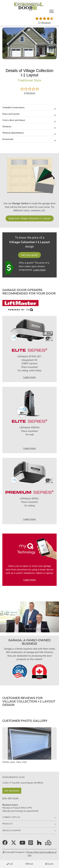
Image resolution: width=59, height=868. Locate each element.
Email (29, 864)
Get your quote (29, 255)
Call (10, 864)
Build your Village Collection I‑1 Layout (30, 218)
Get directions (12, 791)
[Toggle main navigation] (51, 11)
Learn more (39, 270)
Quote (49, 864)
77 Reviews (44, 23)
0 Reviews (30, 93)
